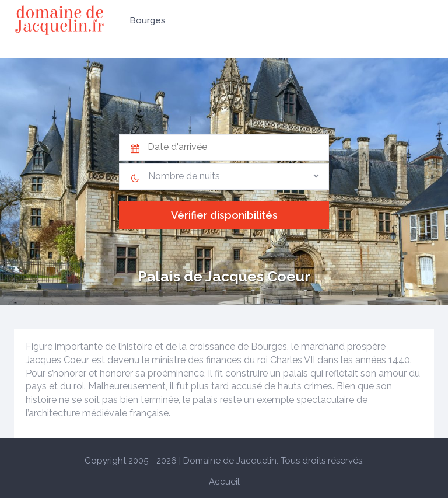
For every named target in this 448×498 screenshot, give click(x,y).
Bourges (148, 20)
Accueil (224, 482)
